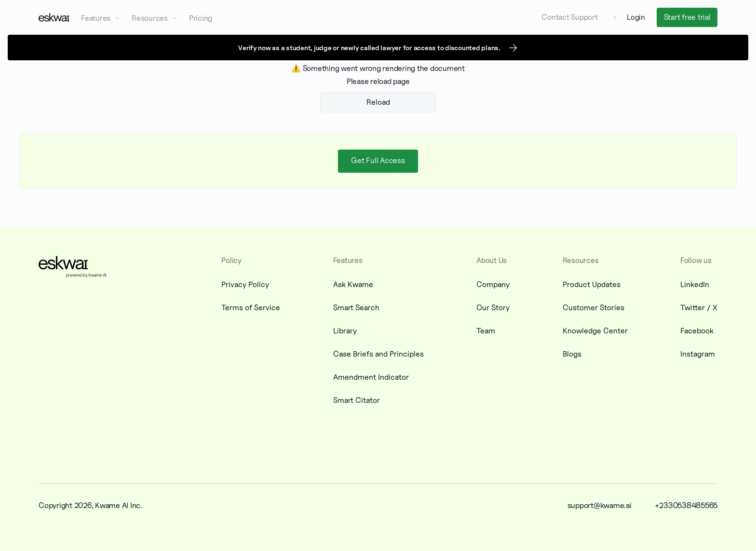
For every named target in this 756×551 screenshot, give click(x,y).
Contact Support (569, 17)
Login (636, 17)
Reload (378, 102)
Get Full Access (378, 160)
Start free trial (687, 17)
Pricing (201, 18)
